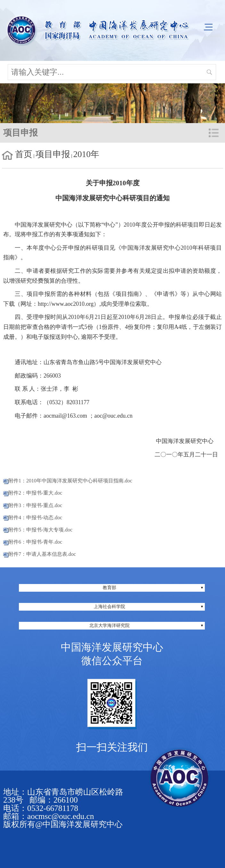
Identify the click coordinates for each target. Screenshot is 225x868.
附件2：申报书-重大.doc (35, 493)
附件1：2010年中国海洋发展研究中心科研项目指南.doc (70, 481)
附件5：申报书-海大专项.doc (40, 530)
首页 (24, 154)
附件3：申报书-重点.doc (35, 505)
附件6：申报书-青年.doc (35, 542)
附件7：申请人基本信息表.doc (42, 554)
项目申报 (53, 154)
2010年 (86, 154)
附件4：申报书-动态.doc (35, 517)
